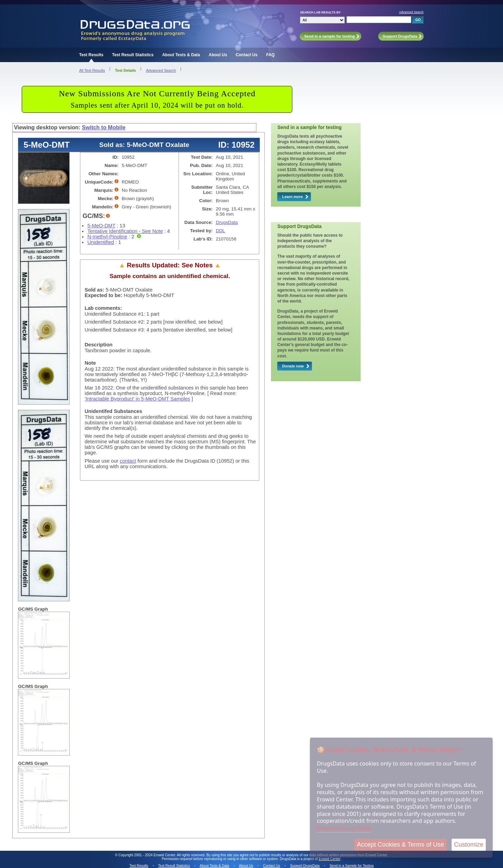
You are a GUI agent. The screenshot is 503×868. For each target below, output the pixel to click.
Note (90, 363)
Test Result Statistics (133, 55)
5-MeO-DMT (101, 226)
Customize (469, 845)
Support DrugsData (305, 866)
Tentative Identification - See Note (125, 231)
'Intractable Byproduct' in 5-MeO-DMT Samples (137, 399)
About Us (218, 55)
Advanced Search (411, 12)
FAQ (270, 55)
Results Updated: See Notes (170, 265)
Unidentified (100, 242)
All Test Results (92, 70)
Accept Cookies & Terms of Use (400, 845)
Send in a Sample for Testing (352, 866)
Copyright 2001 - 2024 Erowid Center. (147, 855)
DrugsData (227, 222)
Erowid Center (329, 859)
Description (98, 345)
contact (128, 461)
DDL (220, 231)
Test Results (91, 55)
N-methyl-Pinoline (107, 237)
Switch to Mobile (104, 127)
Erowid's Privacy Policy (344, 828)
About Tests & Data (181, 55)
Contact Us (247, 55)
